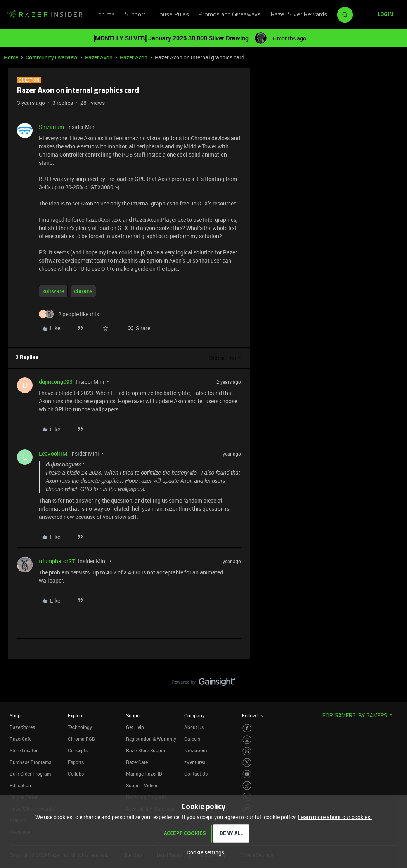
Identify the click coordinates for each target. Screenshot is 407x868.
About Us (194, 727)
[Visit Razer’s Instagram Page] (247, 740)
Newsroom (196, 750)
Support (135, 15)
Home (11, 57)
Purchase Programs (30, 762)
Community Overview (52, 57)
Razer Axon (99, 57)
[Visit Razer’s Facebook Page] (247, 728)
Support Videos (142, 785)
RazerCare (137, 762)
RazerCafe (21, 739)
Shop (15, 715)
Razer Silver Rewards (299, 15)
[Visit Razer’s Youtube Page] (247, 774)
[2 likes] (69, 314)
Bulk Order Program (30, 774)
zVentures (195, 762)
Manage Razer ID (144, 774)
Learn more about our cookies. (335, 817)
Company (194, 715)
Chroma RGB (81, 739)
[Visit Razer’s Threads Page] (247, 751)
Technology (80, 727)
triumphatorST (57, 561)
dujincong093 (56, 382)
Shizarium (51, 127)
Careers (192, 739)
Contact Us (196, 774)
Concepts (78, 750)
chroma (83, 291)
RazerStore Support (146, 750)
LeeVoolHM (53, 453)
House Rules (172, 15)
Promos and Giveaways (230, 15)
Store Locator (24, 750)
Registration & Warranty (151, 739)
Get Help (135, 727)
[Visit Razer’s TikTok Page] (247, 785)
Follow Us (252, 715)
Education (20, 785)
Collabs (76, 774)
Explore (76, 715)
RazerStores (22, 727)
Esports (76, 762)
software (53, 291)
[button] (385, 15)
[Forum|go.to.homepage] (45, 15)
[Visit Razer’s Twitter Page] (247, 763)
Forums (105, 15)
